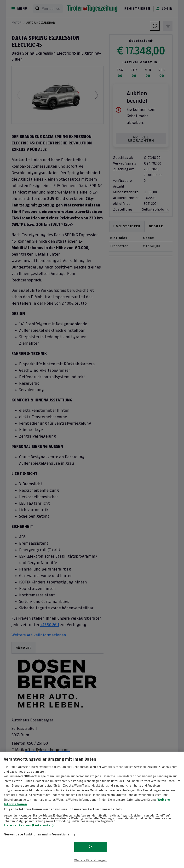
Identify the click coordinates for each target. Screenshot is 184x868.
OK (90, 851)
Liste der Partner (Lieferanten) (29, 830)
